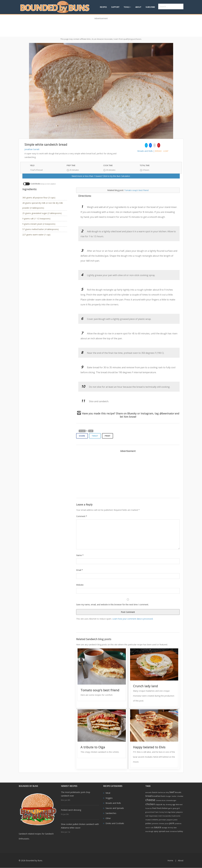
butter (174, 796)
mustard (149, 820)
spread (162, 831)
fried (154, 808)
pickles (148, 823)
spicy (156, 831)
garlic (170, 808)
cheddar (180, 796)
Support (115, 7)
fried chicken (162, 808)
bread (158, 151)
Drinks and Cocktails (115, 823)
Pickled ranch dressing (71, 810)
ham (157, 812)
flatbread (179, 805)
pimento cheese (158, 824)
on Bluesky (130, 413)
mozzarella (167, 816)
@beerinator (167, 413)
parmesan (162, 820)
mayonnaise (153, 816)
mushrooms (176, 816)
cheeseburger (171, 800)
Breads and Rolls (145, 151)
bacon (155, 792)
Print (108, 436)
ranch (148, 828)
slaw (175, 828)
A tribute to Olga (93, 747)
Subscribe (150, 7)
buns (163, 796)
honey (162, 812)
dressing (169, 805)
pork (172, 823)
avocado (149, 792)
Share (82, 436)
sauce (158, 827)
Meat (108, 793)
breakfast (156, 796)
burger (169, 796)
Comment (82, 516)
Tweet (95, 436)
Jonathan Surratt (32, 149)
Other (108, 818)
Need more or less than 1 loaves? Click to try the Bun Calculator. (101, 176)
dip (164, 805)
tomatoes (173, 831)
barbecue (162, 792)
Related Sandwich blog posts (94, 639)
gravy (175, 808)
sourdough (149, 831)
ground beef (150, 812)
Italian (173, 812)
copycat (159, 804)
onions (155, 820)
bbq (167, 792)
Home (170, 860)
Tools (127, 7)
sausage (164, 828)
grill (178, 808)
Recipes (103, 7)
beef (172, 792)
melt (160, 816)
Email (79, 570)
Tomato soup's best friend (136, 190)
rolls (152, 828)
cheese (150, 800)
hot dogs (168, 812)
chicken (150, 804)
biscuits (178, 792)
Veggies (109, 798)
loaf (166, 151)
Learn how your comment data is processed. (133, 619)
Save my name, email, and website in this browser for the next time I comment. (112, 605)
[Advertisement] (101, 27)
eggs (174, 805)
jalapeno (179, 812)
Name (80, 555)
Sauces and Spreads (115, 808)
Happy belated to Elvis (149, 747)
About (138, 7)
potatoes (178, 824)
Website (80, 585)
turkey (180, 831)
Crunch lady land (145, 686)
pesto (175, 820)
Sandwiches (111, 813)
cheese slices (161, 800)
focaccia (149, 808)
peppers (170, 820)
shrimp (170, 828)
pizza (167, 824)
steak (167, 831)
